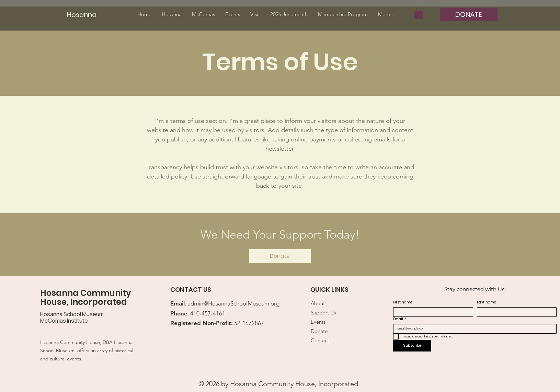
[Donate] (280, 256)
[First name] (431, 312)
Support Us (323, 313)
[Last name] (515, 312)
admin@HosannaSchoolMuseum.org (233, 303)
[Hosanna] (84, 15)
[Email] (473, 329)
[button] (419, 13)
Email (400, 319)
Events (318, 322)
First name (403, 302)
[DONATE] (469, 14)
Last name (487, 302)
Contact (320, 340)
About (318, 303)
